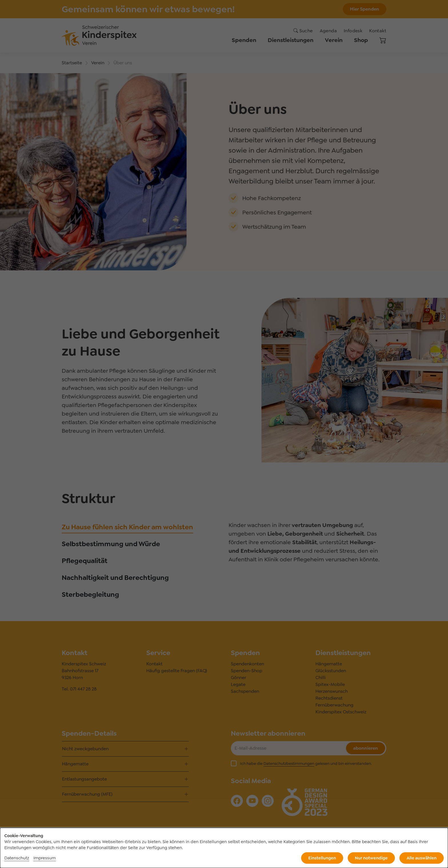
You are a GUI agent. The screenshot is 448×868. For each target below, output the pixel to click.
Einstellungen (322, 858)
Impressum (45, 858)
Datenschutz (17, 858)
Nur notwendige (371, 858)
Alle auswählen (422, 858)
